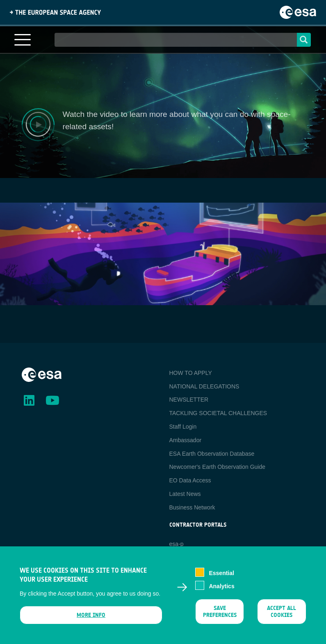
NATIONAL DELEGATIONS (204, 386)
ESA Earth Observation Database (212, 454)
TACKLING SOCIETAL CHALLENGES (218, 413)
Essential (221, 573)
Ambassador (186, 440)
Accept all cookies (282, 612)
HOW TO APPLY (191, 373)
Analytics (221, 586)
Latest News (185, 494)
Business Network (192, 507)
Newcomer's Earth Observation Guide (218, 467)
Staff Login (183, 427)
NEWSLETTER (189, 400)
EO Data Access (190, 480)
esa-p (177, 544)
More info (91, 615)
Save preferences (220, 612)
